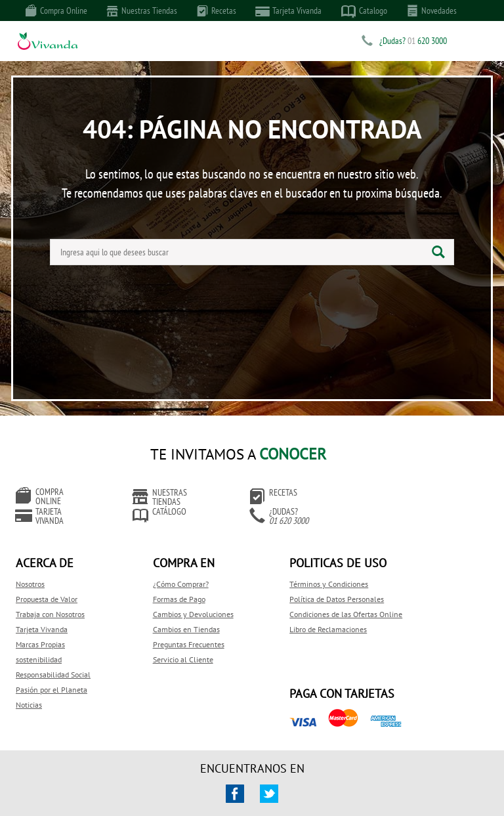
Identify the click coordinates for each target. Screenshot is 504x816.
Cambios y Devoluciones (179, 600)
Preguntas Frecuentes (175, 631)
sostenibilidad (39, 646)
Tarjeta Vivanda (289, 11)
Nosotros (30, 570)
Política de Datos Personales (309, 585)
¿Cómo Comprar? (167, 570)
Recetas (217, 11)
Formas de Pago (165, 585)
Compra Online (56, 11)
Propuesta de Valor (47, 585)
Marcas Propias (40, 631)
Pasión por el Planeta (52, 676)
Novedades (432, 11)
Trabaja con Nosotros (50, 600)
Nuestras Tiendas (142, 11)
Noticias (29, 691)
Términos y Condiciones (301, 570)
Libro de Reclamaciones (301, 629)
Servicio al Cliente (169, 646)
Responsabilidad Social (53, 661)
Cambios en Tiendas (173, 615)
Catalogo (364, 11)
